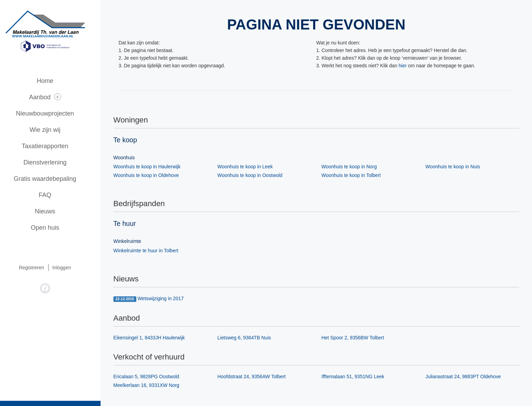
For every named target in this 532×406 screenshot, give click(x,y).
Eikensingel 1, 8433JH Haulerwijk (155, 338)
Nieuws (55, 211)
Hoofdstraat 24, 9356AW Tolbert (257, 377)
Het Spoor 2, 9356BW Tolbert (358, 338)
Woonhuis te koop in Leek (251, 167)
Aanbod (55, 97)
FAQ (55, 195)
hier (408, 66)
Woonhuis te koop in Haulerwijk (152, 167)
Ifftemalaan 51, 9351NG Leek (358, 377)
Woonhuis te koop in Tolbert (357, 176)
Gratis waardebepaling (55, 179)
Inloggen (72, 268)
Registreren (42, 268)
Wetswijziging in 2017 (154, 299)
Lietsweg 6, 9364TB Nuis (250, 338)
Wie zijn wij (55, 130)
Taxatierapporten (55, 146)
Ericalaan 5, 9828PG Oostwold (152, 377)
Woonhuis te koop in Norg (355, 167)
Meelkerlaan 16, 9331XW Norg (152, 386)
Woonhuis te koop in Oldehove (152, 176)
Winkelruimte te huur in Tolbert (151, 251)
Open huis (55, 228)
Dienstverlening (55, 162)
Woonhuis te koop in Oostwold (255, 176)
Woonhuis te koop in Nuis (458, 167)
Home (55, 81)
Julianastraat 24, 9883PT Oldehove (469, 377)
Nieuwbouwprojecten (55, 113)
